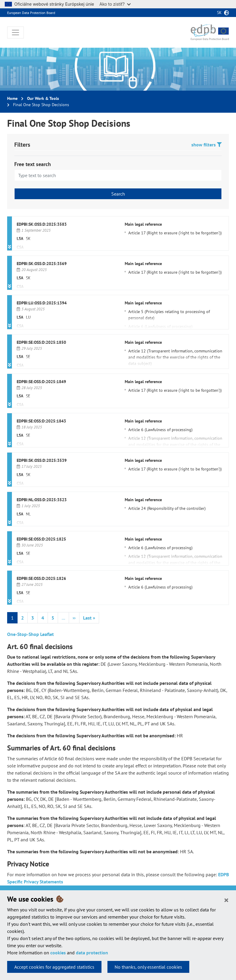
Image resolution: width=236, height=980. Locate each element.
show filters (207, 145)
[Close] (226, 900)
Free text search (33, 164)
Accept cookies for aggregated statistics (54, 967)
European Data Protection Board (31, 13)
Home (12, 98)
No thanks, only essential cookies (148, 967)
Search (118, 194)
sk (219, 13)
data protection (92, 953)
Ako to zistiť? (115, 4)
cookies (58, 953)
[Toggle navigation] (15, 32)
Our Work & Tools (43, 98)
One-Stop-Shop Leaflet (31, 634)
